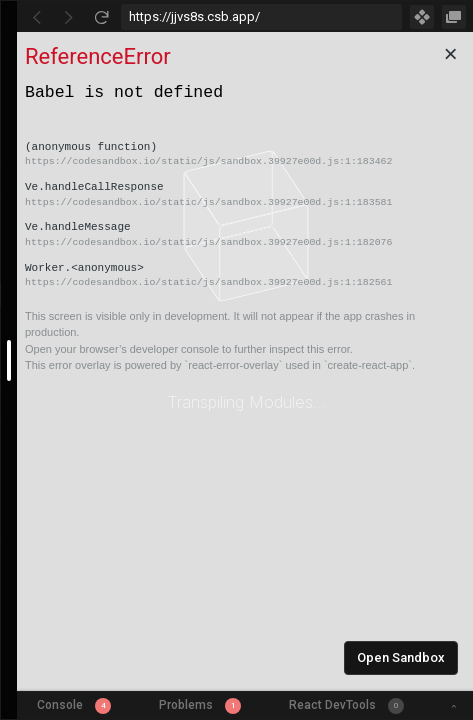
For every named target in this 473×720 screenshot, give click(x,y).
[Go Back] (37, 17)
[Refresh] (101, 17)
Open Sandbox (401, 657)
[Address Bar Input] (261, 17)
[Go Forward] (69, 17)
